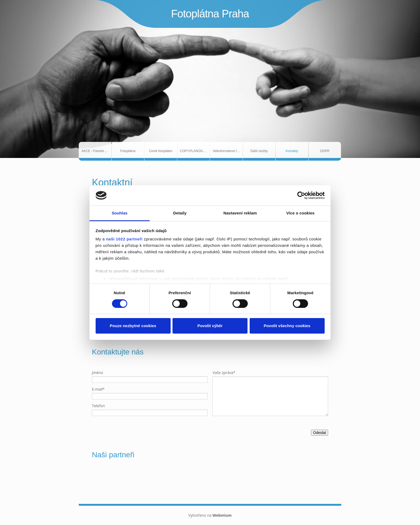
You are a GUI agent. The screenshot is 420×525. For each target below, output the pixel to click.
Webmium (222, 515)
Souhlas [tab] (120, 213)
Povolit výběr (210, 326)
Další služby (259, 151)
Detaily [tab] (180, 213)
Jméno (97, 373)
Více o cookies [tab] (301, 213)
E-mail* (98, 389)
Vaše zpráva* (224, 373)
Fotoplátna (128, 151)
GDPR (325, 151)
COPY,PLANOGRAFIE (195, 151)
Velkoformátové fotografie (228, 151)
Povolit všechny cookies (287, 326)
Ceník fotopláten (161, 151)
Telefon (98, 406)
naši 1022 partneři (124, 239)
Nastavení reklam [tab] (240, 213)
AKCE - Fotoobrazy (95, 151)
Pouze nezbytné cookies (133, 326)
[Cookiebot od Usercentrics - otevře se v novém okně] (301, 195)
